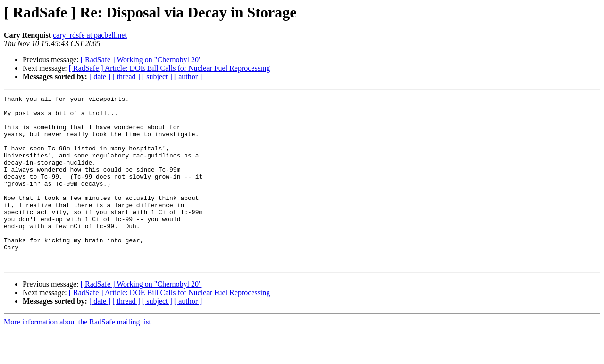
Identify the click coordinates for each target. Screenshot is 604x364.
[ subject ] (157, 77)
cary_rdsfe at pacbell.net (90, 35)
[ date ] (100, 77)
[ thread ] (126, 77)
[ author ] (188, 77)
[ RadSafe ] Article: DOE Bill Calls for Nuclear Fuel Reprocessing (170, 68)
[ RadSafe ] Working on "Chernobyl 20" (141, 60)
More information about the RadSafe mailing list (77, 356)
